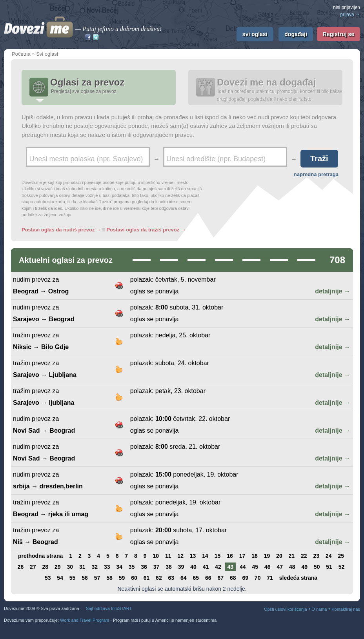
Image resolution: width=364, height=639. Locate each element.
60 (134, 578)
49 (304, 567)
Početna (21, 54)
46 (268, 567)
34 (119, 567)
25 (341, 556)
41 (206, 567)
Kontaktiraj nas (346, 609)
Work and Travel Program (85, 620)
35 (132, 567)
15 (218, 556)
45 (255, 567)
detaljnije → (333, 291)
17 (242, 556)
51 (329, 567)
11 (168, 556)
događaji (296, 34)
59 (122, 578)
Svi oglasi (47, 54)
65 (196, 578)
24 (329, 556)
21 (292, 556)
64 (184, 578)
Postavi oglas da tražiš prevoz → (146, 230)
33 (107, 567)
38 (169, 567)
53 (48, 578)
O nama (319, 609)
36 (144, 567)
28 (45, 567)
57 (97, 578)
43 (231, 567)
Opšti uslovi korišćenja (285, 609)
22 (304, 556)
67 (220, 578)
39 (181, 567)
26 (21, 567)
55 (73, 578)
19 (267, 556)
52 (342, 567)
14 (205, 556)
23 (317, 556)
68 (233, 578)
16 (230, 556)
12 (180, 556)
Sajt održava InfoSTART (109, 608)
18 (255, 556)
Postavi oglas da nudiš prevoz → (61, 230)
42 (218, 567)
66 (208, 578)
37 (157, 567)
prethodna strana (40, 556)
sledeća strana (298, 578)
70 (258, 578)
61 (147, 578)
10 (156, 556)
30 (70, 567)
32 (95, 567)
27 (33, 567)
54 (60, 578)
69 (245, 578)
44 (243, 567)
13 (193, 556)
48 (292, 567)
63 (171, 578)
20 (279, 556)
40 (193, 567)
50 (317, 567)
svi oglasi (255, 34)
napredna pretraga (316, 174)
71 (270, 578)
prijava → (350, 15)
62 (159, 578)
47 (280, 567)
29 (58, 567)
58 (109, 578)
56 (85, 578)
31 (82, 567)
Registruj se (339, 34)
